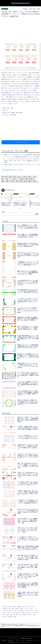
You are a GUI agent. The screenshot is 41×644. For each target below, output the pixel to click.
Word (16, 177)
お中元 (21, 177)
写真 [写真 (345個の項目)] (30, 612)
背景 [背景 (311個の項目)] (4, 617)
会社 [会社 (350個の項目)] (27, 612)
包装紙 (23, 179)
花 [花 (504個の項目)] (7, 617)
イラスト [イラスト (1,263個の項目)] (31, 608)
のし (36, 177)
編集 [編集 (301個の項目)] (29, 615)
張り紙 (28, 179)
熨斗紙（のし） (5, 9)
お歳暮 (26, 177)
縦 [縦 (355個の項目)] (31, 615)
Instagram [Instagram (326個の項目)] (19, 606)
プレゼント (17, 179)
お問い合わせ (11, 640)
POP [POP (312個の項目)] (34, 606)
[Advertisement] (21, 30)
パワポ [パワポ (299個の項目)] (32, 610)
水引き (9, 182)
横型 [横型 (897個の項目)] (17, 615)
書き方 (4, 182)
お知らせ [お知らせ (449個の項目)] (22, 608)
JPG (7, 177)
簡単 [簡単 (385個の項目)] (21, 615)
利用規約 (4, 640)
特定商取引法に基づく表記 (26, 638)
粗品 (26, 182)
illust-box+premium (20, 3)
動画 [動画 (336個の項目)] (36, 612)
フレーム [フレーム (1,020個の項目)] (4, 612)
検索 (4, 212)
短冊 (18, 182)
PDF (12, 177)
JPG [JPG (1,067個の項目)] (24, 606)
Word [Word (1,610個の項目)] (13, 608)
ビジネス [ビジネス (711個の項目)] (36, 610)
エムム (23, 640)
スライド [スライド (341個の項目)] (11, 610)
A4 (3, 177)
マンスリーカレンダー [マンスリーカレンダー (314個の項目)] (16, 612)
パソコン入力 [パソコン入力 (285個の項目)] (27, 610)
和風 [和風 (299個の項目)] (4, 615)
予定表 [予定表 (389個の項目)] (23, 612)
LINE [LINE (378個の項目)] (27, 606)
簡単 (22, 182)
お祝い (31, 177)
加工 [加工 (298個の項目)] (33, 612)
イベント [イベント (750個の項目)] (26, 608)
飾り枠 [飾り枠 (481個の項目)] (15, 617)
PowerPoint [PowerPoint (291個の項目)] (5, 608)
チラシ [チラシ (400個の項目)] (16, 610)
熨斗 (14, 182)
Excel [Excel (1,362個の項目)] (10, 606)
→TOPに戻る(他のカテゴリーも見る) (12, 170)
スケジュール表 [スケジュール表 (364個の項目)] (6, 610)
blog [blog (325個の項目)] (6, 606)
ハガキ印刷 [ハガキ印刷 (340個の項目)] (21, 610)
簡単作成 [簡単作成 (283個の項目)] (25, 615)
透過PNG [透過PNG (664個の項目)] (10, 617)
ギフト (4, 179)
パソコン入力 (10, 179)
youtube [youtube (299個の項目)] (17, 608)
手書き (33, 179)
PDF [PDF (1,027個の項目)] (30, 606)
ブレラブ (17, 640)
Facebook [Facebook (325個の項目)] (14, 606)
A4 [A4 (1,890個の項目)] (3, 606)
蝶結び (31, 182)
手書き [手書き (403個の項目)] (11, 615)
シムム (38, 640)
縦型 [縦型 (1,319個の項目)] (34, 615)
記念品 (36, 182)
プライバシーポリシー (14, 638)
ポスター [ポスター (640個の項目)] (9, 612)
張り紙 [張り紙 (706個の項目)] (7, 615)
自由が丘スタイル (30, 640)
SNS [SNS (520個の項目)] (9, 608)
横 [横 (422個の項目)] (15, 615)
